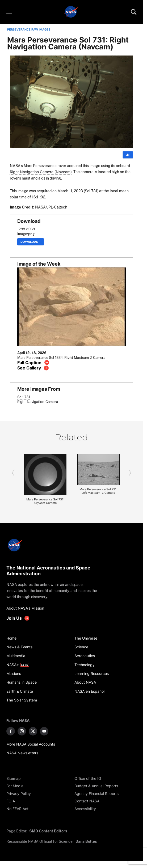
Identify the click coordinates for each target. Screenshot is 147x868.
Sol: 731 (24, 397)
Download (31, 242)
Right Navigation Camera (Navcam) (41, 172)
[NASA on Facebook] (11, 731)
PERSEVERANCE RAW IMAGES (29, 30)
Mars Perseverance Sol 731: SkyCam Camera (45, 501)
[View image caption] (33, 362)
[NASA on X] (33, 731)
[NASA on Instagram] (22, 731)
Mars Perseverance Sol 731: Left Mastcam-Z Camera (98, 491)
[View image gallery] (33, 368)
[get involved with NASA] (18, 618)
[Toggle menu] (9, 12)
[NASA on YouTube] (44, 731)
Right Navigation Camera (38, 402)
